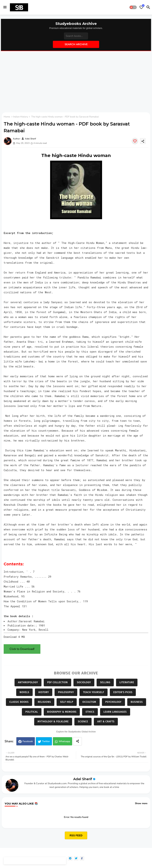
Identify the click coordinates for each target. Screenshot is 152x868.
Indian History (21, 117)
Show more (141, 803)
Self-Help (67, 702)
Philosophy (66, 692)
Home (7, 117)
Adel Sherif (83, 779)
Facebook (28, 741)
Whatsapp (64, 741)
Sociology (84, 682)
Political (32, 712)
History (44, 692)
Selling (105, 682)
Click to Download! (22, 649)
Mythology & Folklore (53, 722)
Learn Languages (115, 712)
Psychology (113, 702)
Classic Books (19, 702)
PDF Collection (57, 682)
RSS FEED (76, 835)
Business (137, 702)
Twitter (46, 741)
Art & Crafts (106, 722)
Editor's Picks (123, 692)
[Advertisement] (76, 82)
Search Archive (76, 44)
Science (83, 722)
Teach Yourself (94, 692)
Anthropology (28, 682)
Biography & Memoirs (62, 712)
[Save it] (135, 141)
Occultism (89, 702)
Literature (127, 682)
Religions (44, 702)
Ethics (90, 712)
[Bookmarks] (141, 7)
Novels (24, 692)
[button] (133, 7)
